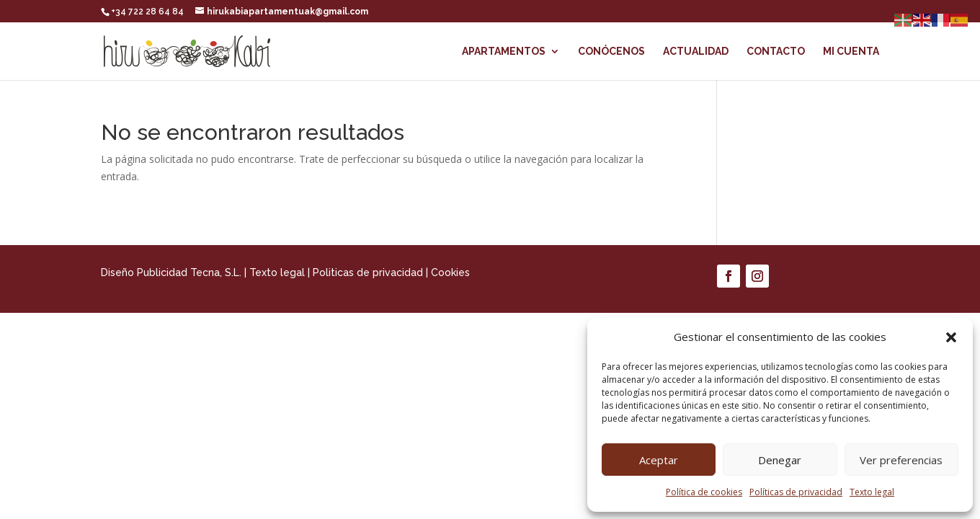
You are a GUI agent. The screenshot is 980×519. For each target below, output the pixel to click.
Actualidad (696, 52)
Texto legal (872, 492)
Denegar (780, 460)
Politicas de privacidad (368, 272)
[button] (951, 337)
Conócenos (611, 52)
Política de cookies (704, 492)
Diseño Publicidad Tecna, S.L (170, 272)
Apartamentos (504, 52)
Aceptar (659, 460)
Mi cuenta (851, 52)
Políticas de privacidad (796, 492)
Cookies (450, 272)
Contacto (776, 52)
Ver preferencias (901, 460)
